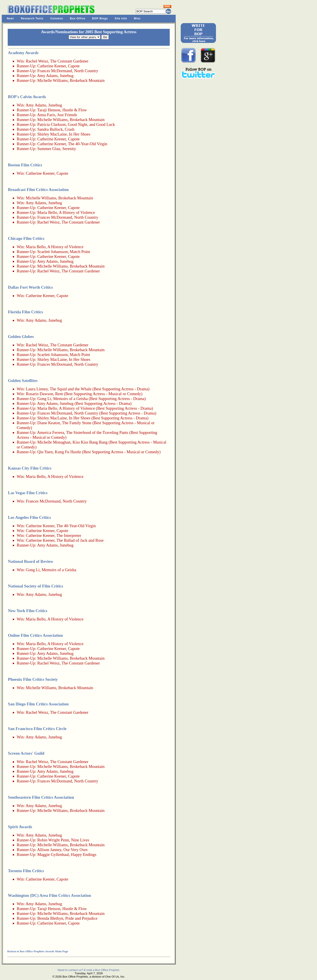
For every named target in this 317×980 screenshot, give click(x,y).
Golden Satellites (23, 381)
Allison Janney (49, 850)
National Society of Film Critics (36, 586)
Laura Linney (37, 389)
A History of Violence (77, 212)
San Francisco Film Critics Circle (37, 729)
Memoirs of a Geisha (70, 399)
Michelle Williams (52, 80)
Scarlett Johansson (52, 252)
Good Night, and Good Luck (91, 124)
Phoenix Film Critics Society (33, 679)
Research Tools (32, 18)
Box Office (78, 18)
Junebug (67, 76)
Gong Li (44, 399)
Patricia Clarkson (51, 124)
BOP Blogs (100, 18)
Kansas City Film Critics (30, 468)
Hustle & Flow (75, 110)
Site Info (121, 18)
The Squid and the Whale (71, 389)
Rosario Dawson (39, 394)
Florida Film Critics (26, 312)
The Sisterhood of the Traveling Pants (97, 432)
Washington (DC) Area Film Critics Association (49, 895)
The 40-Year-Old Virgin (88, 144)
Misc (137, 18)
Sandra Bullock (50, 129)
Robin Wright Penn (53, 840)
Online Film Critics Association (35, 635)
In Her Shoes (80, 134)
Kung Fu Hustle (68, 452)
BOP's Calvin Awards (27, 97)
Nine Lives (80, 840)
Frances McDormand (55, 71)
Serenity (69, 149)
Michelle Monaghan (54, 442)
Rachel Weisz (37, 61)
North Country (86, 71)
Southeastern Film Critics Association (41, 797)
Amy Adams (47, 76)
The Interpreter (69, 535)
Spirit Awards (20, 827)
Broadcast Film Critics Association (38, 190)
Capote (74, 66)
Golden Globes (21, 337)
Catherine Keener (52, 66)
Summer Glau (49, 149)
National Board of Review (31, 561)
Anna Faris (46, 115)
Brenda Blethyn (50, 918)
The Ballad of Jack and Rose (80, 540)
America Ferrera (51, 432)
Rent (59, 394)
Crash (70, 129)
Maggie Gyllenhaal (53, 854)
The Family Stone (77, 423)
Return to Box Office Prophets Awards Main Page (38, 951)
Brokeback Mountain (87, 80)
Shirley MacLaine (52, 134)
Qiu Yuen (45, 452)
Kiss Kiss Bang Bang (90, 442)
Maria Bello (47, 212)
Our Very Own (76, 850)
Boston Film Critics (25, 165)
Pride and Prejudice (81, 918)
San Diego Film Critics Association (38, 704)
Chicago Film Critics (26, 238)
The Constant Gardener (69, 61)
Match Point (80, 252)
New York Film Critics (28, 611)
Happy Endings (84, 854)
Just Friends (67, 115)
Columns (57, 18)
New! (10, 18)
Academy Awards (23, 53)
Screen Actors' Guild (26, 753)
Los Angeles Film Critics (29, 517)
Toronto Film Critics (26, 871)
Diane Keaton (49, 423)
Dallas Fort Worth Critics (30, 287)
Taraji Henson (49, 110)
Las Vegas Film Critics (28, 493)
